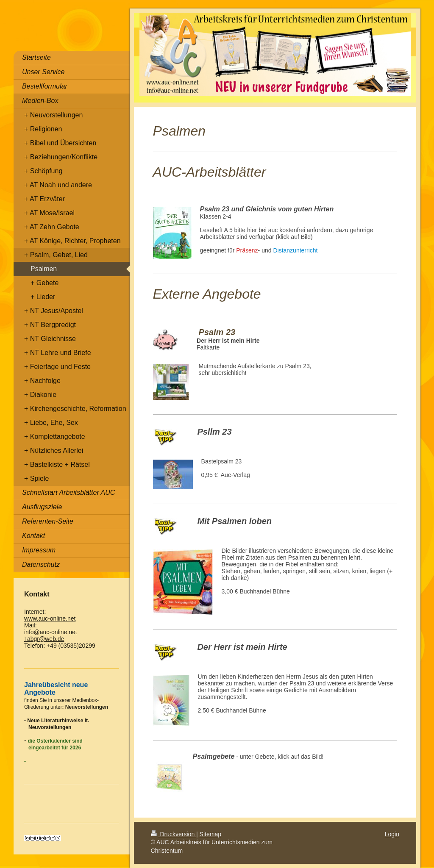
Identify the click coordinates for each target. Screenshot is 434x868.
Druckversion (174, 834)
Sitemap (210, 834)
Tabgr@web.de (44, 639)
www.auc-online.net (50, 618)
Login (392, 834)
